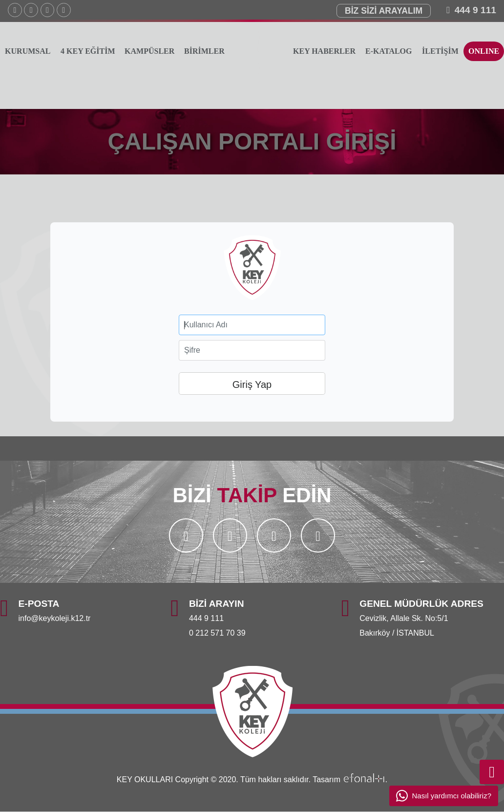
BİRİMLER (205, 51)
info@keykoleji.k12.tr (55, 618)
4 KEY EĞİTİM (88, 51)
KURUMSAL (28, 51)
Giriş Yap (252, 385)
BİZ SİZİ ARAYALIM (384, 11)
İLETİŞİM (440, 51)
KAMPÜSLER (149, 51)
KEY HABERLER (324, 51)
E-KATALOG (388, 51)
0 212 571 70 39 (217, 633)
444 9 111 (475, 10)
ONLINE (484, 51)
